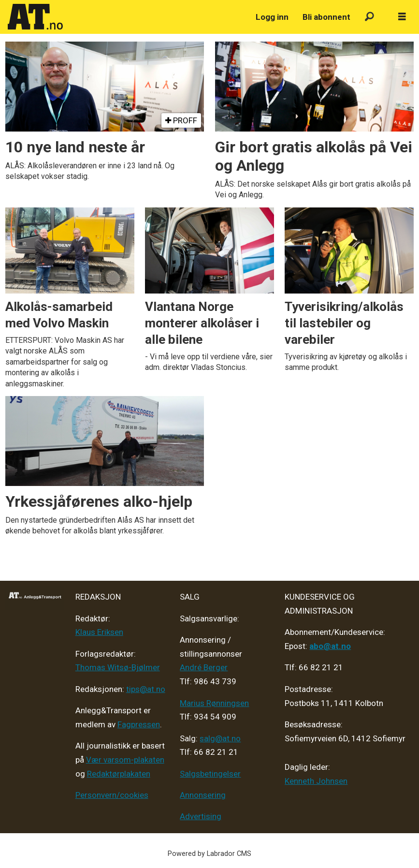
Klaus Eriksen (99, 632)
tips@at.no (146, 689)
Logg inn (272, 17)
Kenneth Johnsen (316, 781)
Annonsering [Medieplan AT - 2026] (203, 795)
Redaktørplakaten (119, 774)
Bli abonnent (326, 17)
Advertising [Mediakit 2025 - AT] (201, 816)
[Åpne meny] (402, 17)
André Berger (204, 667)
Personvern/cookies (112, 795)
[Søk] (369, 17)
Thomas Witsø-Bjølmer (118, 667)
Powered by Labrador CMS (209, 854)
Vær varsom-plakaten (125, 760)
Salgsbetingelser (210, 774)
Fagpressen (139, 724)
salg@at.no (220, 738)
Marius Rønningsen (214, 703)
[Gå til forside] (35, 17)
